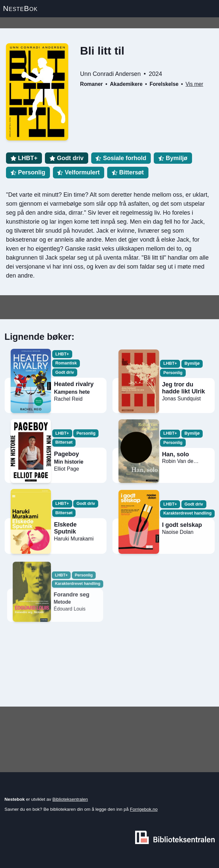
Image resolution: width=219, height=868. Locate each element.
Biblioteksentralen (70, 799)
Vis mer (194, 84)
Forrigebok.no (144, 809)
